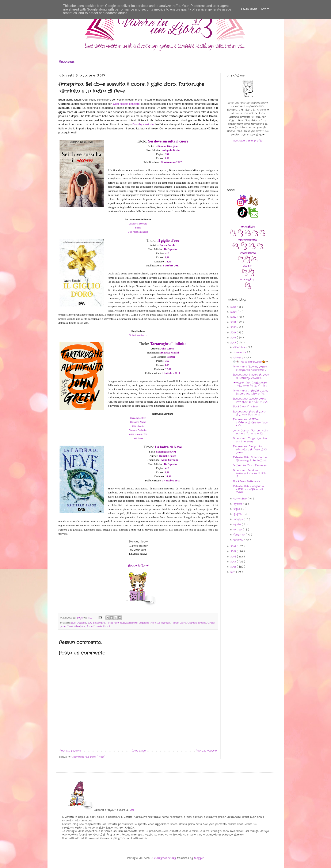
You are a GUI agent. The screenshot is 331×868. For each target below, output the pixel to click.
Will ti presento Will (138, 435)
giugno (238, 514)
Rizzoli (106, 626)
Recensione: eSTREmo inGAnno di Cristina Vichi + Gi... (250, 422)
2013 (234, 562)
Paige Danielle (94, 626)
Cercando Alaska (138, 422)
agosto (238, 504)
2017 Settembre (96, 623)
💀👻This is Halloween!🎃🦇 (251, 362)
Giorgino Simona (197, 623)
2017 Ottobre (79, 623)
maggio (239, 519)
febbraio (240, 535)
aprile (238, 524)
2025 (234, 307)
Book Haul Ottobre (245, 406)
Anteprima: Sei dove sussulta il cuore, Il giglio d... (250, 473)
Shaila (138, 228)
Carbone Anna (147, 623)
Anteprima (113, 623)
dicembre (240, 347)
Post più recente (70, 751)
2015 (234, 551)
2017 (234, 343)
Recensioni (67, 62)
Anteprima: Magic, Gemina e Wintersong (250, 440)
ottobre (239, 358)
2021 (234, 322)
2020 (234, 327)
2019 (234, 333)
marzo (238, 530)
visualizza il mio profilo (248, 141)
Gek (132, 810)
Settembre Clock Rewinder (250, 465)
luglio (237, 509)
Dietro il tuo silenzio (138, 335)
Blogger (199, 858)
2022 (234, 317)
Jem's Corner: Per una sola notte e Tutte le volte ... (250, 432)
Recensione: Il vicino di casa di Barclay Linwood (251, 376)
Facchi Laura (179, 623)
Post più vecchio (206, 751)
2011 (233, 572)
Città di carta (138, 426)
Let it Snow (138, 439)
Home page (138, 751)
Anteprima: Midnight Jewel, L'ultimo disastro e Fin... (250, 392)
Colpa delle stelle (138, 418)
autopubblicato (129, 623)
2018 (234, 338)
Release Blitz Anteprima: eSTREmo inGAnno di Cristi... (249, 489)
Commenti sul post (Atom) (88, 757)
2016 (234, 546)
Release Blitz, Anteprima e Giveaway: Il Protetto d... (250, 459)
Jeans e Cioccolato (138, 224)
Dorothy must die (143, 124)
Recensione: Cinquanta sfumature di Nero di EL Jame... (250, 449)
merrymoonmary (165, 858)
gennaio (239, 540)
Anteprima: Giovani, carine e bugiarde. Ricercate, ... (250, 368)
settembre (241, 499)
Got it (265, 9)
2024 (234, 312)
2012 (234, 567)
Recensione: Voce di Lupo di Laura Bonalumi (249, 413)
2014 (234, 557)
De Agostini (164, 623)
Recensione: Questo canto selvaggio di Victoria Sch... (250, 400)
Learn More (249, 9)
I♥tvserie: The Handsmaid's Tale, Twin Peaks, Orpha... (250, 384)
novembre (240, 352)
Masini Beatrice (76, 626)
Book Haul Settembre (247, 481)
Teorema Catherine (138, 430)
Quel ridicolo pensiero (126, 104)
